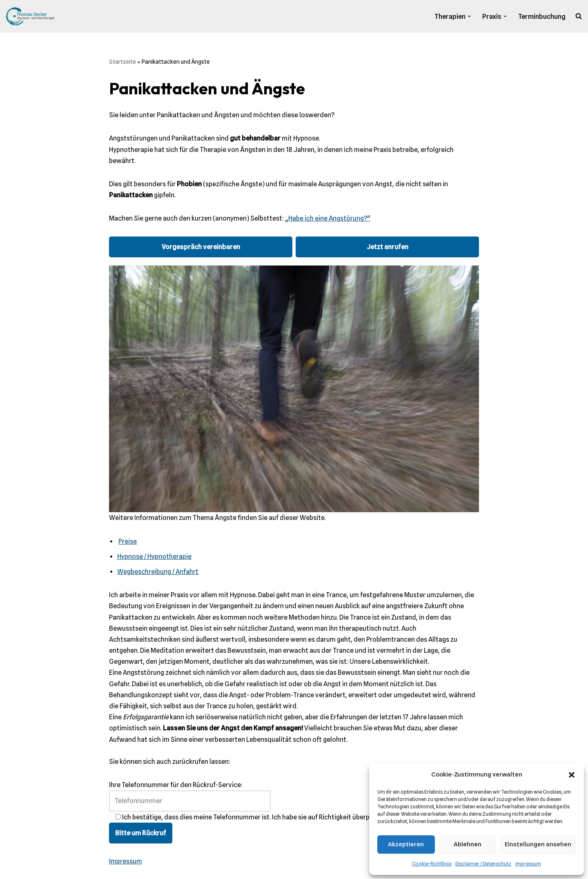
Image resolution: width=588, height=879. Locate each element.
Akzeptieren (406, 844)
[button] (572, 775)
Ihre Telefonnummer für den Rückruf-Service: (190, 793)
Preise (128, 541)
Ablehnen (468, 844)
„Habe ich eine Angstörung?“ (328, 218)
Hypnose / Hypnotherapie (154, 557)
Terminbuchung (542, 17)
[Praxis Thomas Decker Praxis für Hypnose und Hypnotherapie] (31, 16)
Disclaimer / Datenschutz (483, 864)
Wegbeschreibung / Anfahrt (158, 572)
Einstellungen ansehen (538, 844)
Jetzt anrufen (388, 247)
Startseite (122, 62)
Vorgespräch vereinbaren (201, 247)
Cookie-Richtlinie (432, 864)
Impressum (528, 864)
